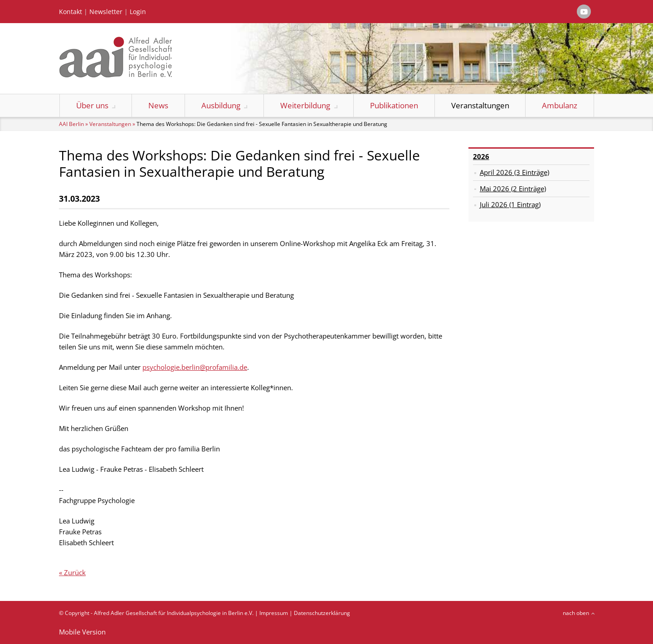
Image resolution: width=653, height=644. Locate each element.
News (158, 105)
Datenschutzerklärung (322, 613)
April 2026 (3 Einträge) (514, 172)
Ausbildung (221, 105)
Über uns (92, 105)
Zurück (75, 572)
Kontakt (71, 12)
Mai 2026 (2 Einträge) (513, 189)
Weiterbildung (305, 105)
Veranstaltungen (480, 105)
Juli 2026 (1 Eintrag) (510, 204)
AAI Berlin (71, 124)
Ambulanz (560, 105)
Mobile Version (82, 632)
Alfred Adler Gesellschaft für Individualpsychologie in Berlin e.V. (174, 613)
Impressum (274, 613)
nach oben (576, 613)
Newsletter (106, 12)
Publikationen (394, 105)
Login (138, 12)
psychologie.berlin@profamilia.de (195, 367)
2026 (481, 156)
